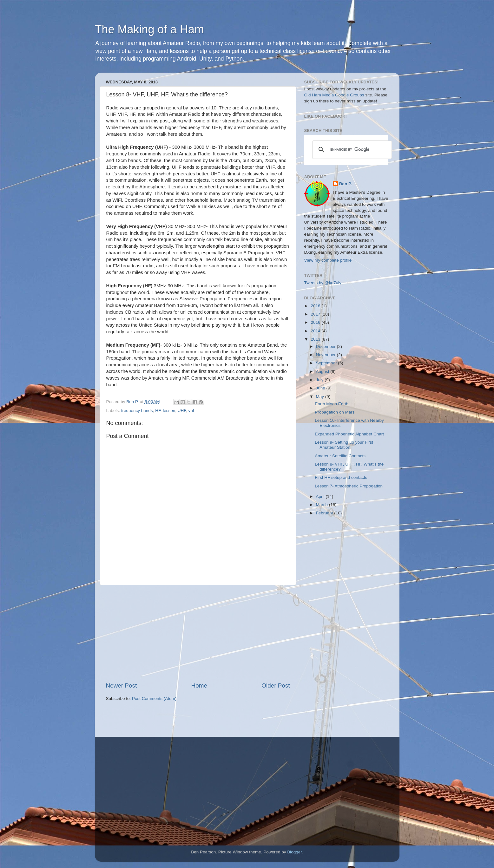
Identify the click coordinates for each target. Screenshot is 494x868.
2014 (316, 331)
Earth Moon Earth (332, 404)
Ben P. (346, 184)
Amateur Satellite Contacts (340, 456)
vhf (191, 411)
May (321, 397)
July (320, 380)
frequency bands (137, 411)
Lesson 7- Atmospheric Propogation (349, 486)
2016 (316, 322)
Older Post (276, 685)
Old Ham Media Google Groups (334, 95)
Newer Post (122, 685)
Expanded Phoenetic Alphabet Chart (349, 434)
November (326, 355)
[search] (351, 150)
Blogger (294, 852)
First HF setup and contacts (341, 477)
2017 (316, 314)
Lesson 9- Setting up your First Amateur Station (344, 445)
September (327, 363)
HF (158, 411)
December (326, 346)
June (321, 388)
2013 (316, 339)
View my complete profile (328, 260)
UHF (182, 411)
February (325, 513)
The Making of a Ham (149, 29)
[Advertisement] (198, 633)
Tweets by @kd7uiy (323, 283)
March (323, 505)
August (323, 372)
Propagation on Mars (335, 412)
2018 (316, 306)
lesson (169, 411)
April (321, 496)
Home (199, 685)
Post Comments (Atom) (154, 698)
